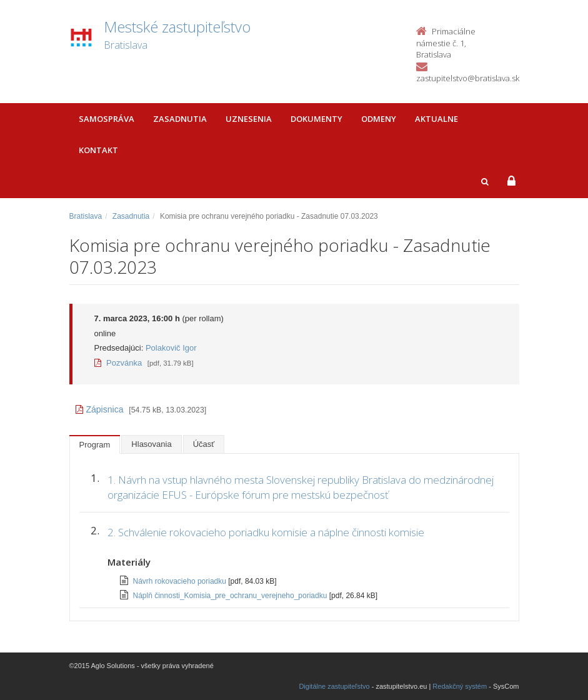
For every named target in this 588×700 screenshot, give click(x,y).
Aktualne (436, 119)
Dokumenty (316, 119)
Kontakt (98, 150)
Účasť (204, 444)
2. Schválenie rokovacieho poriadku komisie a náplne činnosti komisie (266, 532)
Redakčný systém (460, 686)
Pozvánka (118, 363)
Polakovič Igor (171, 348)
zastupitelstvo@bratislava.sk (468, 78)
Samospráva (107, 119)
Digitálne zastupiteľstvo (334, 686)
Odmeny (379, 119)
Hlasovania (151, 444)
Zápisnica (100, 409)
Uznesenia (249, 119)
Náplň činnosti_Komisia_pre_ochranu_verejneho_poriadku (231, 596)
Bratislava (86, 216)
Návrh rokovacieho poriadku (181, 581)
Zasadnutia (180, 119)
